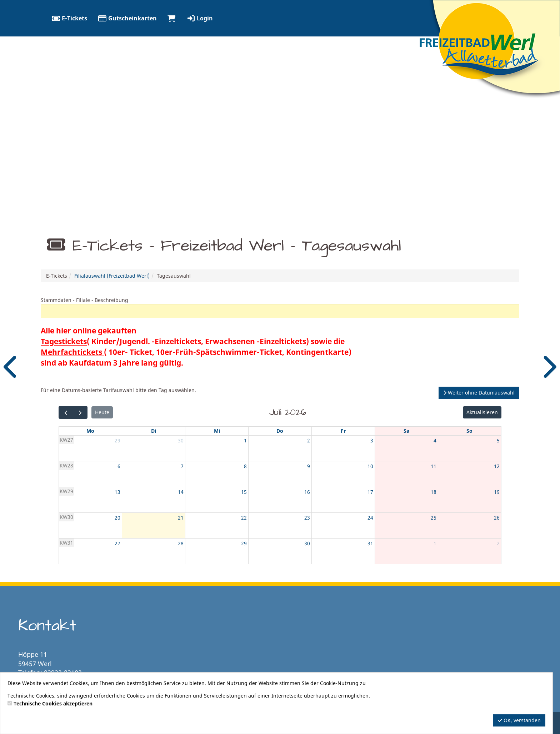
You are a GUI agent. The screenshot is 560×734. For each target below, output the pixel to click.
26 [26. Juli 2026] (497, 518)
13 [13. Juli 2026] (117, 492)
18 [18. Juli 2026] (434, 492)
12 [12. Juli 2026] (497, 466)
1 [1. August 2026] (435, 543)
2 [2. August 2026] (498, 543)
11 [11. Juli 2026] (434, 466)
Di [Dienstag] (154, 431)
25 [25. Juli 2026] (434, 518)
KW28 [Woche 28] (66, 465)
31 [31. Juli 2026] (370, 543)
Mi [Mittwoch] (217, 431)
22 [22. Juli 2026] (244, 518)
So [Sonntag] (469, 431)
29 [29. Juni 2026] (117, 440)
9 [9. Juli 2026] (309, 466)
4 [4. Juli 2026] (435, 440)
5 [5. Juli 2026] (498, 440)
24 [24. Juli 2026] (370, 518)
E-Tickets (69, 18)
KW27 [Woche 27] (66, 440)
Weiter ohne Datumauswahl (479, 393)
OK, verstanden (519, 720)
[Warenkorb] (172, 18)
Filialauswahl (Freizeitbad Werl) (112, 276)
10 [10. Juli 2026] (370, 466)
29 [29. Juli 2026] (244, 543)
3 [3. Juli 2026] (372, 440)
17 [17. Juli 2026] (370, 492)
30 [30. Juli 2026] (307, 543)
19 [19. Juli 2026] (497, 492)
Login (200, 18)
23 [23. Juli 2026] (307, 518)
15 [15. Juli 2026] (244, 492)
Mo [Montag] (90, 431)
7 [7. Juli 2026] (182, 466)
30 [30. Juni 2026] (181, 440)
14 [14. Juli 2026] (181, 492)
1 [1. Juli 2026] (245, 440)
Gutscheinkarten (127, 18)
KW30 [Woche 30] (66, 517)
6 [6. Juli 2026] (119, 466)
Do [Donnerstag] (280, 431)
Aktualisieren (482, 412)
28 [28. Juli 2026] (181, 543)
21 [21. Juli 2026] (181, 518)
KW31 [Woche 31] (66, 543)
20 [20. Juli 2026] (117, 518)
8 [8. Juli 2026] (245, 466)
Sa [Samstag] (406, 431)
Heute (102, 412)
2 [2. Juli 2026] (309, 440)
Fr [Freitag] (343, 431)
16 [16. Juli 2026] (307, 492)
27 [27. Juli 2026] (117, 543)
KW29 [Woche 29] (66, 491)
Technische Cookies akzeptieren (53, 703)
